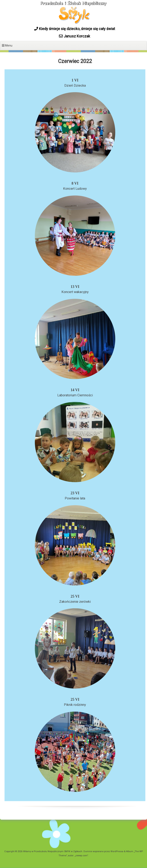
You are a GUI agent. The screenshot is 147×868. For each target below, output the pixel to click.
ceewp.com (81, 856)
